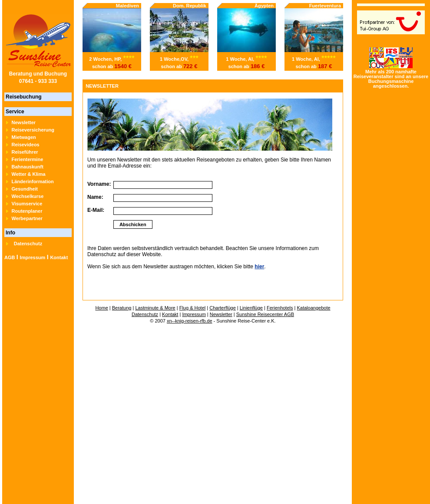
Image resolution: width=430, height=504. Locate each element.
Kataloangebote (313, 308)
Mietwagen (24, 137)
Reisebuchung (24, 97)
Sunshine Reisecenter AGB (265, 314)
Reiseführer (25, 152)
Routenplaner (27, 211)
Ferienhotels (280, 308)
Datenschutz (28, 244)
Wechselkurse (28, 196)
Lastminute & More (155, 308)
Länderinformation (33, 181)
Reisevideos (26, 145)
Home (101, 308)
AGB (10, 257)
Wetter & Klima (29, 174)
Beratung (122, 308)
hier (259, 267)
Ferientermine (28, 159)
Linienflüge (251, 308)
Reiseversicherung (33, 130)
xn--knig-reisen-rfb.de (190, 321)
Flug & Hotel (193, 308)
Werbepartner (27, 218)
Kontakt (59, 257)
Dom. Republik (190, 6)
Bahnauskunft (28, 167)
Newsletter (24, 122)
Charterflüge (223, 308)
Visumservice (27, 204)
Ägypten (264, 6)
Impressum (33, 257)
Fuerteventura (325, 6)
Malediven (127, 6)
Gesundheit (25, 189)
